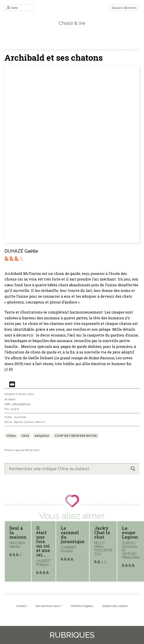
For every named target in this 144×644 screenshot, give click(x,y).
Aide (12, 8)
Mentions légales (82, 606)
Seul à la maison (18, 532)
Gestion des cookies (115, 606)
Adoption (42, 436)
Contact (21, 606)
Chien (11, 436)
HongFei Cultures (15, 394)
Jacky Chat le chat (102, 532)
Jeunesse (20, 417)
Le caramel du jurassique (73, 535)
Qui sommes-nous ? (49, 606)
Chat (25, 436)
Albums (40, 422)
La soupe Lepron (130, 532)
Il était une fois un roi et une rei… (43, 541)
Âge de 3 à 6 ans (24, 422)
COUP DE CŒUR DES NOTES (76, 436)
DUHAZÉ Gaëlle (21, 251)
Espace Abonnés (124, 8)
